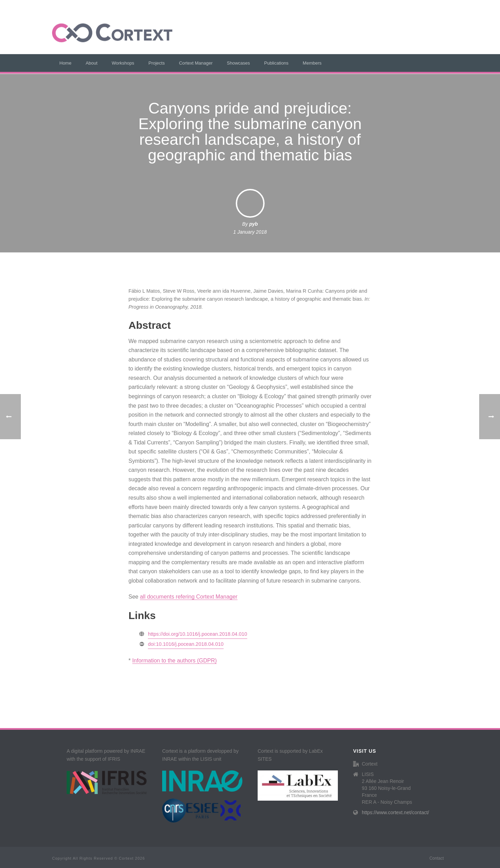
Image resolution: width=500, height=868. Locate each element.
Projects (156, 63)
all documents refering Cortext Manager (189, 597)
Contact (437, 858)
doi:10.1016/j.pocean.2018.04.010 (186, 644)
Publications (276, 63)
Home (65, 63)
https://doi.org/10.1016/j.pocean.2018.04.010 (198, 634)
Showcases (238, 63)
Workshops (123, 63)
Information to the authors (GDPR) (175, 661)
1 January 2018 (250, 232)
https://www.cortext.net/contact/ (395, 812)
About (92, 63)
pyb (254, 224)
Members (312, 63)
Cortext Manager (196, 63)
